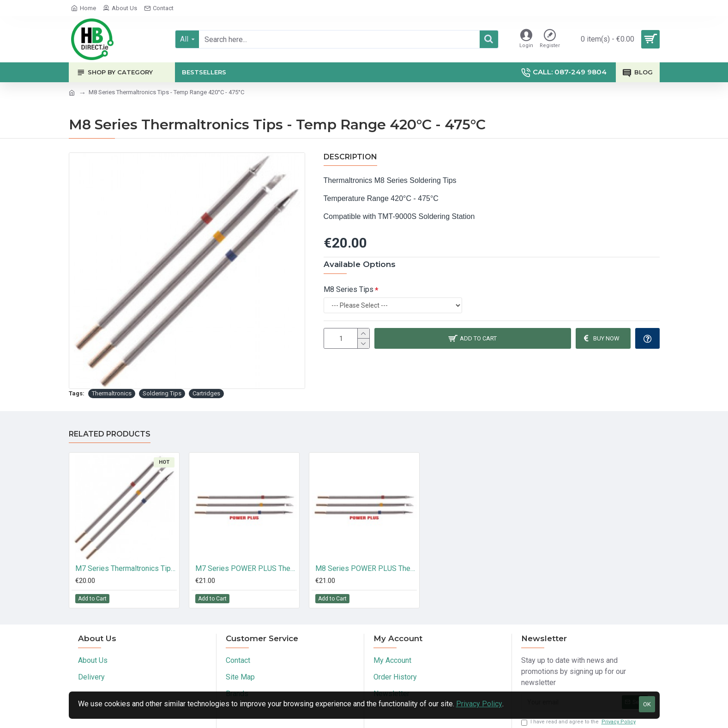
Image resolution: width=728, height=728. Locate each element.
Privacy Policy (479, 704)
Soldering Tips (162, 393)
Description (350, 157)
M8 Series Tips (349, 289)
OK (647, 704)
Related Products (110, 434)
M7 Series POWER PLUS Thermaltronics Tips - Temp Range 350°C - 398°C (246, 568)
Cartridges (206, 393)
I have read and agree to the (579, 722)
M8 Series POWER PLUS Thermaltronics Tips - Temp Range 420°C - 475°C (366, 568)
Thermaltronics (112, 393)
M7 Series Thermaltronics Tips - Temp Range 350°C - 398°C (126, 568)
